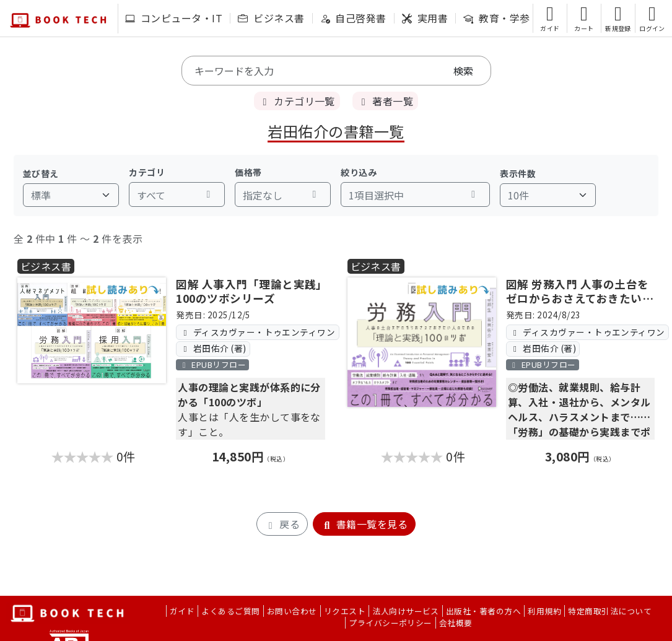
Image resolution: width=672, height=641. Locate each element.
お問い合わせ (292, 611)
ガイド (182, 611)
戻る (282, 524)
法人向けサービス (406, 611)
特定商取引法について (610, 611)
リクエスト (345, 611)
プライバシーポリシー (391, 623)
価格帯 (248, 172)
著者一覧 (385, 101)
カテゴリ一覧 (297, 101)
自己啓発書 (353, 18)
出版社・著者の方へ (483, 611)
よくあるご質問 (230, 611)
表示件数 (518, 173)
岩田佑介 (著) (213, 348)
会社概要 (456, 623)
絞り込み (359, 172)
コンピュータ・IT (174, 18)
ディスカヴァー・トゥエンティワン (258, 332)
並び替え (41, 173)
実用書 (425, 18)
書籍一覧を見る (364, 524)
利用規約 (544, 611)
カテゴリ (147, 172)
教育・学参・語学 (512, 18)
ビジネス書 (271, 18)
